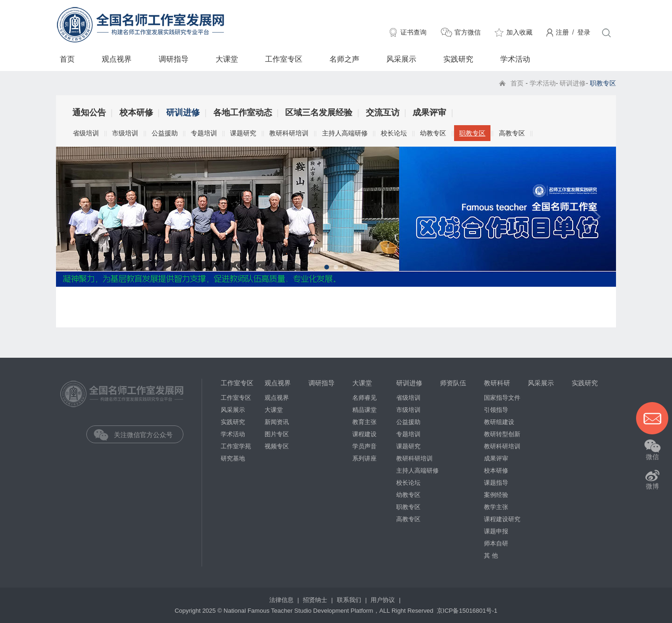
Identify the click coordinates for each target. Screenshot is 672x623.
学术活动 (515, 59)
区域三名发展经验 (319, 113)
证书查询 (413, 32)
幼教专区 (433, 133)
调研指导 (174, 59)
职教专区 (472, 133)
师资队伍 (453, 383)
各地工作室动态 (243, 113)
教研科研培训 (289, 133)
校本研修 (136, 113)
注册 (562, 32)
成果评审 (429, 113)
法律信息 (282, 600)
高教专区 (512, 133)
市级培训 (125, 133)
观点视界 (117, 59)
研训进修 (573, 83)
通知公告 (89, 113)
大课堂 (227, 59)
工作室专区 (284, 59)
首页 (67, 59)
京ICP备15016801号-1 (467, 611)
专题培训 (204, 133)
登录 (584, 32)
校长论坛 (394, 133)
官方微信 (468, 32)
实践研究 (458, 59)
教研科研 (497, 383)
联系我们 (350, 600)
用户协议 (384, 600)
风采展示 (401, 59)
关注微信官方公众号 (141, 435)
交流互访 (383, 113)
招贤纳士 (316, 600)
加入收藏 (519, 32)
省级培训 (86, 133)
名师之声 (344, 59)
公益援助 (165, 133)
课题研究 (243, 133)
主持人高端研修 (345, 133)
